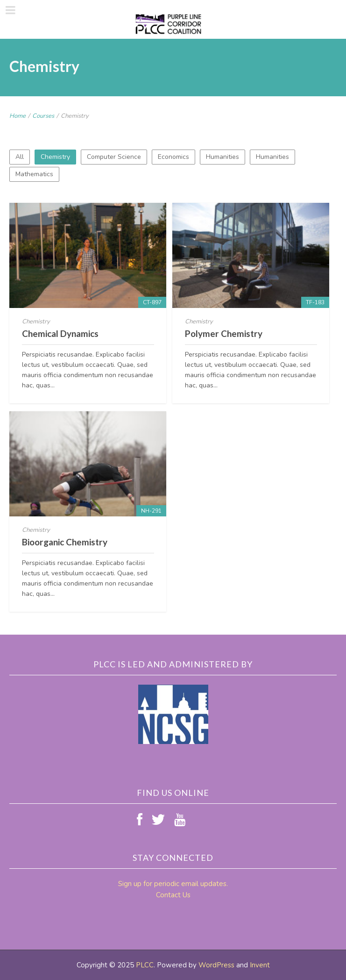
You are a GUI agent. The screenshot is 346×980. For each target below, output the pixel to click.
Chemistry (55, 157)
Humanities (222, 157)
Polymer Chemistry (224, 333)
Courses (43, 116)
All (20, 157)
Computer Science (114, 157)
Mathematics (34, 174)
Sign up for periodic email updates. (173, 884)
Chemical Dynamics (60, 333)
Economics (173, 157)
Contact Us (173, 895)
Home (18, 116)
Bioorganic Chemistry (65, 542)
